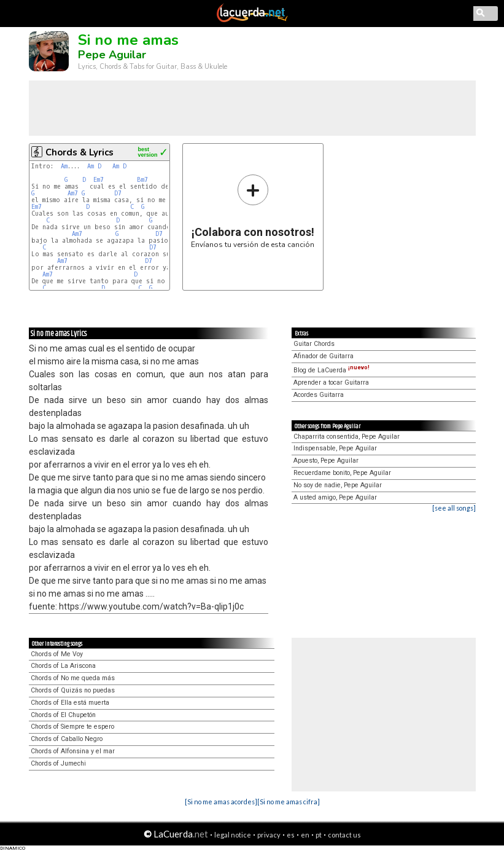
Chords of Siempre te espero (72, 727)
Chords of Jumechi (58, 763)
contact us (344, 835)
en (305, 835)
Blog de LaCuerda (331, 370)
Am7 (73, 193)
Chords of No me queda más (73, 678)
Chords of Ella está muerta (70, 703)
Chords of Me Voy (57, 654)
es (291, 835)
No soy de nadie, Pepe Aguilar (338, 485)
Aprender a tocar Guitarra (331, 382)
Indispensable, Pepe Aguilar (335, 448)
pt (319, 835)
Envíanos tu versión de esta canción (253, 211)
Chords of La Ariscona (63, 666)
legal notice (233, 835)
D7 (118, 193)
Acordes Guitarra (319, 395)
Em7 (99, 180)
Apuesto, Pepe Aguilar (326, 461)
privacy (269, 835)
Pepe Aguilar (112, 55)
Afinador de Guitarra (324, 356)
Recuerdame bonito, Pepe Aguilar (342, 473)
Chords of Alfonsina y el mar (73, 751)
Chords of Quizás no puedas (73, 690)
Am (64, 166)
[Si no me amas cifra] (289, 802)
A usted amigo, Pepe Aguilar (335, 497)
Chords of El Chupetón (63, 715)
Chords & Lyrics (79, 152)
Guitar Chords (314, 344)
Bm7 (142, 180)
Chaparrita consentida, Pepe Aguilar (347, 437)
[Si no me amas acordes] (221, 802)
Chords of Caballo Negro (67, 739)
